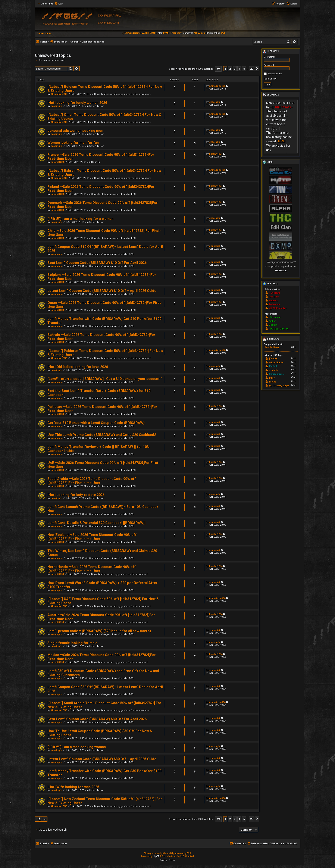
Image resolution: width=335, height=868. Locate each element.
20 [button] (252, 69)
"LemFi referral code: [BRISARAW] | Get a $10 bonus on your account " (105, 379)
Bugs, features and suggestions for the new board (123, 94)
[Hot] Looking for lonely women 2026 (77, 103)
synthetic (274, 370)
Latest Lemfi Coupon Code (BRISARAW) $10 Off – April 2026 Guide (102, 291)
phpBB (156, 856)
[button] (218, 69)
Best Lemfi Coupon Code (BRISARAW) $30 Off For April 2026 (97, 719)
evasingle (56, 106)
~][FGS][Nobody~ (281, 107)
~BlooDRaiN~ (276, 363)
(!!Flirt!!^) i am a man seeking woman (77, 747)
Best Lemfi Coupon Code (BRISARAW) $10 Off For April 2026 (97, 263)
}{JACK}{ (273, 359)
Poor (272, 378)
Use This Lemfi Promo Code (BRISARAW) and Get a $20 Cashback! (102, 435)
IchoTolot (274, 297)
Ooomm (273, 325)
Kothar (272, 321)
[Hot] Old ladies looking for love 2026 (78, 367)
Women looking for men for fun (73, 143)
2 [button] (230, 69)
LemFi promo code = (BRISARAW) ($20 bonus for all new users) (99, 631)
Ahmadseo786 (59, 94)
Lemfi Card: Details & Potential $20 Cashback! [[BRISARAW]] (96, 523)
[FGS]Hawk (274, 293)
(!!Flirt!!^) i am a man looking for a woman (80, 219)
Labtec (273, 382)
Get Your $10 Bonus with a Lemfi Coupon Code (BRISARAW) (96, 423)
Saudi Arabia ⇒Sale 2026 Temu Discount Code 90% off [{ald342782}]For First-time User (92, 481)
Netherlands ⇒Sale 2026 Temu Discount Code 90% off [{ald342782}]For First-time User (92, 569)
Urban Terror (96, 106)
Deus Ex (96, 162)
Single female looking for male (72, 643)
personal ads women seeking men (75, 131)
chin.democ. (275, 317)
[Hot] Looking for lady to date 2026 (76, 495)
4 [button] (239, 69)
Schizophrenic (277, 374)
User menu (271, 52)
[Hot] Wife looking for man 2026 (73, 787)
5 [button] (244, 69)
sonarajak (56, 254)
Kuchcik (273, 366)
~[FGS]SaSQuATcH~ (279, 329)
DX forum (281, 271)
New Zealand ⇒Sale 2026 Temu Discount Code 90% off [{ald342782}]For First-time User (92, 537)
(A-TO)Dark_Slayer (279, 386)
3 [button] (235, 69)
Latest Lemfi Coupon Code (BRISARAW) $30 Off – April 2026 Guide (102, 759)
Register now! (270, 79)
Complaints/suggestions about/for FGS (113, 194)
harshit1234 (57, 162)
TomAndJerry (272, 347)
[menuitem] (59, 4)
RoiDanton (274, 304)
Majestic (273, 301)
